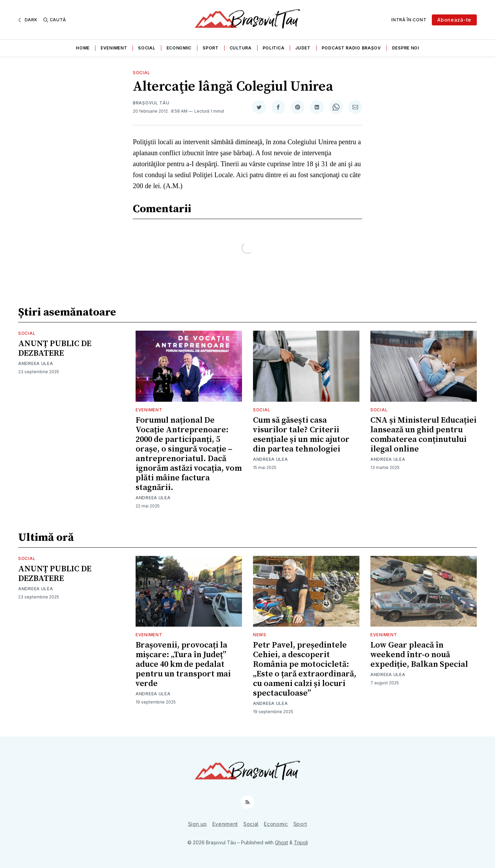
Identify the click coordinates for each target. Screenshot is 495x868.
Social (147, 48)
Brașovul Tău (151, 103)
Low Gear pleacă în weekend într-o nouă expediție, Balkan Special (419, 655)
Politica (274, 48)
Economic (179, 48)
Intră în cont (409, 20)
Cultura (241, 48)
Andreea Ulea (36, 363)
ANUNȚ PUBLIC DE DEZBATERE (55, 349)
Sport (211, 48)
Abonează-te (454, 20)
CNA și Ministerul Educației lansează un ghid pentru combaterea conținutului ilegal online (423, 435)
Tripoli (301, 842)
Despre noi (406, 48)
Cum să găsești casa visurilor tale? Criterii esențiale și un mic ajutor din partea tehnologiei (301, 435)
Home (83, 48)
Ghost (281, 842)
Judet (303, 48)
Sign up (198, 824)
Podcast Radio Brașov (351, 48)
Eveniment (114, 48)
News (260, 635)
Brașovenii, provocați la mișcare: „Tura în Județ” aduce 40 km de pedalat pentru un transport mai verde (183, 664)
